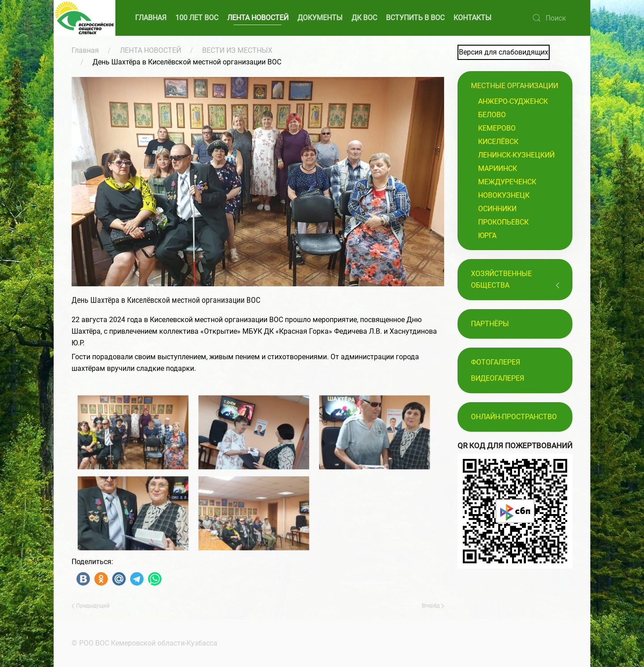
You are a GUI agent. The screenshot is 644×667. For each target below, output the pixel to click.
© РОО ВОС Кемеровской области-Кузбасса (144, 643)
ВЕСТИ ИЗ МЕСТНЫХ (237, 50)
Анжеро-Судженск (513, 101)
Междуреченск (507, 182)
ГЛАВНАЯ (151, 18)
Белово (492, 115)
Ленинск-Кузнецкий (516, 155)
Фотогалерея (496, 362)
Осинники (497, 209)
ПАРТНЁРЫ (490, 324)
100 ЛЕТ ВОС (197, 18)
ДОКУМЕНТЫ (320, 18)
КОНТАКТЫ (472, 18)
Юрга (487, 236)
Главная (85, 50)
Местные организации (515, 86)
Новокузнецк (504, 195)
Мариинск (498, 168)
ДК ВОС (364, 18)
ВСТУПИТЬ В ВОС (415, 18)
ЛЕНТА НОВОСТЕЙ (258, 18)
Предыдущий (91, 606)
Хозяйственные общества (501, 279)
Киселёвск (498, 142)
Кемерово (497, 128)
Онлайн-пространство (514, 417)
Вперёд (433, 606)
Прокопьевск (503, 222)
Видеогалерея (498, 378)
